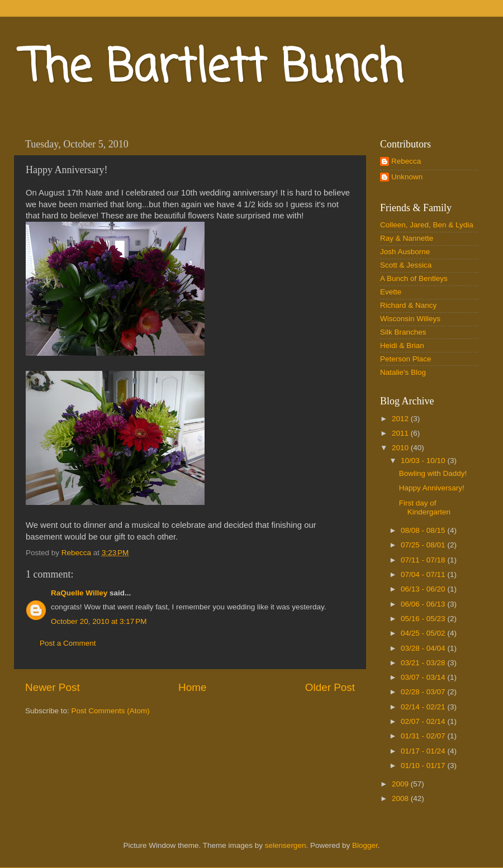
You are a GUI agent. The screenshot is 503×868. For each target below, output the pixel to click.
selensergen (286, 845)
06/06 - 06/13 (424, 604)
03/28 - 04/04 (424, 648)
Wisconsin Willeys (410, 319)
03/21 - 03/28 (424, 663)
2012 (401, 419)
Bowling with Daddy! (433, 473)
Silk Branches (403, 332)
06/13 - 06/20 (424, 589)
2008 (401, 798)
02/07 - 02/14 (424, 721)
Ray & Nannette (407, 238)
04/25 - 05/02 (424, 633)
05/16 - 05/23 (424, 619)
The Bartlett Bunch (213, 69)
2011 (401, 433)
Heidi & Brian (402, 345)
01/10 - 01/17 (424, 766)
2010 (401, 448)
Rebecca (406, 161)
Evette (391, 292)
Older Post (330, 687)
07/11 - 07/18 (424, 560)
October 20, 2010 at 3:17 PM (99, 621)
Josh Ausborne (405, 252)
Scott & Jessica (406, 265)
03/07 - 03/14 (424, 677)
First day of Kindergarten (425, 507)
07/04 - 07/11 (424, 574)
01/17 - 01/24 (424, 751)
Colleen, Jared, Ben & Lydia (427, 225)
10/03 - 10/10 (424, 461)
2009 (401, 784)
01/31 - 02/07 (424, 736)
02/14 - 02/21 (424, 707)
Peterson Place (406, 359)
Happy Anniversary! (432, 488)
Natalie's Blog (403, 372)
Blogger (365, 845)
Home (192, 687)
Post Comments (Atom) (111, 711)
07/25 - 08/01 (424, 545)
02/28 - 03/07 (424, 692)
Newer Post (53, 687)
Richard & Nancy (408, 305)
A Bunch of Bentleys (414, 278)
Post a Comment (68, 643)
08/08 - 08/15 (424, 530)
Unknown (407, 177)
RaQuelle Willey (79, 593)
